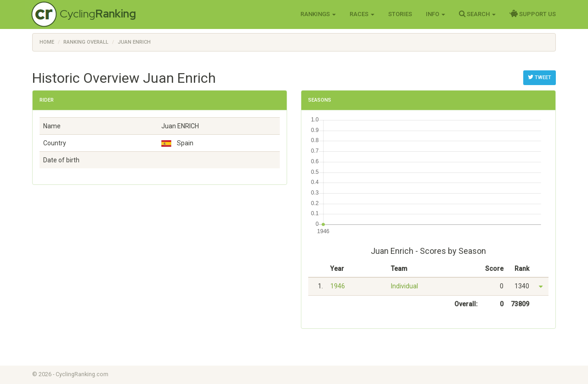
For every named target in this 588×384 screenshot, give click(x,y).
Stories (400, 14)
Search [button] (477, 14)
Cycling (98, 14)
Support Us (533, 14)
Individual (404, 286)
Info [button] (435, 14)
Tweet (540, 77)
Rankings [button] (318, 14)
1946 (338, 286)
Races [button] (362, 14)
